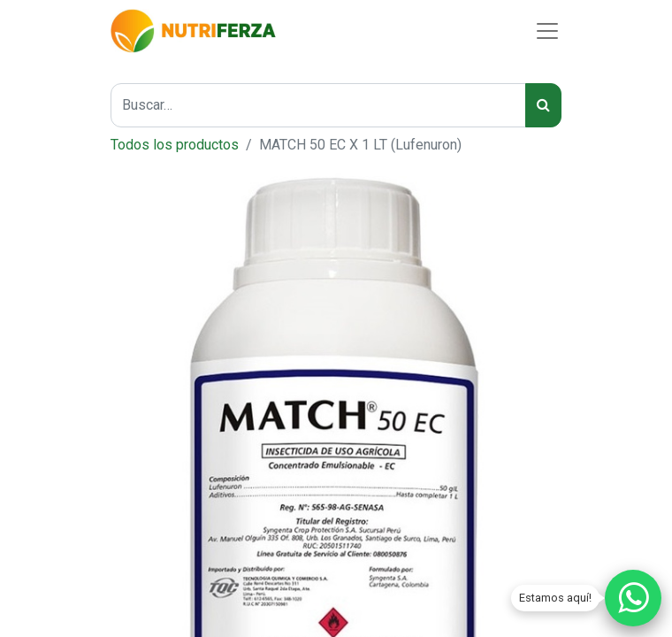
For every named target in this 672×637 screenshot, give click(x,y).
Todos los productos (175, 145)
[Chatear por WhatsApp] (633, 598)
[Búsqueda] (543, 105)
